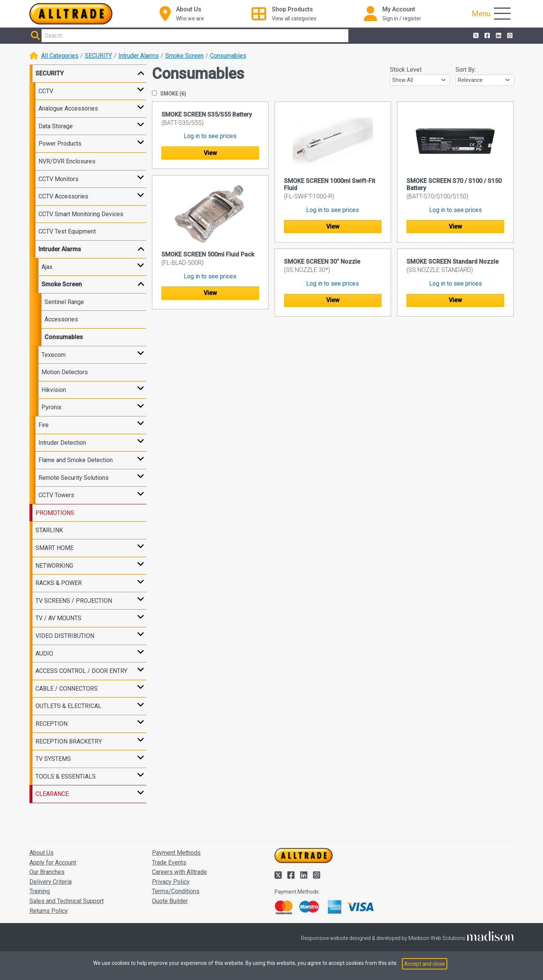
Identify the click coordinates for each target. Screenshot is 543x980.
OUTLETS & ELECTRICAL (68, 706)
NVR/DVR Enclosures (67, 161)
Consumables (228, 56)
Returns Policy (49, 911)
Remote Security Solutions (74, 478)
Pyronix (51, 407)
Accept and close (425, 964)
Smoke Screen (184, 56)
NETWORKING (54, 566)
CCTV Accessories (63, 196)
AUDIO (44, 654)
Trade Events (169, 862)
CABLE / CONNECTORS (67, 689)
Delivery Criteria (51, 882)
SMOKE (169, 94)
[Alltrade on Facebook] (486, 36)
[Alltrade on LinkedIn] (498, 36)
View (210, 153)
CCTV (46, 91)
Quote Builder (170, 901)
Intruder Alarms (139, 56)
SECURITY (98, 56)
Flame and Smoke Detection (76, 460)
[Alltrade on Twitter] (475, 36)
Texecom (54, 355)
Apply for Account (53, 862)
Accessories (61, 319)
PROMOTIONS (55, 513)
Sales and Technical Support (67, 901)
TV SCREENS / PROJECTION (74, 601)
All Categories (60, 56)
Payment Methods (176, 853)
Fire (44, 425)
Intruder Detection (62, 443)
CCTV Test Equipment (67, 231)
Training (40, 891)
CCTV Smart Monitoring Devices (81, 214)
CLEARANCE (52, 794)
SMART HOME (54, 548)
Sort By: (466, 70)
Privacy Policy (171, 882)
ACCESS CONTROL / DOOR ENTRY (81, 671)
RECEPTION (51, 724)
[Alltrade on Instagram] (509, 36)
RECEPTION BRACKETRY (69, 741)
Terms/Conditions (176, 891)
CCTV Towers (56, 495)
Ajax (47, 267)
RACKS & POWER (59, 583)
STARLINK (49, 530)
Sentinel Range (64, 302)
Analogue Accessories (68, 108)
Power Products (60, 144)
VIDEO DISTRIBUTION (65, 636)
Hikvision (54, 390)
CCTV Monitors (58, 179)
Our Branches (47, 872)
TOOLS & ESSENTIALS (66, 776)
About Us (41, 853)
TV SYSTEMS (53, 759)
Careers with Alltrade (179, 872)
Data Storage (56, 126)
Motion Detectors (65, 372)
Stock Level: (406, 70)
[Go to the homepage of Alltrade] (71, 14)
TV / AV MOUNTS (58, 618)
